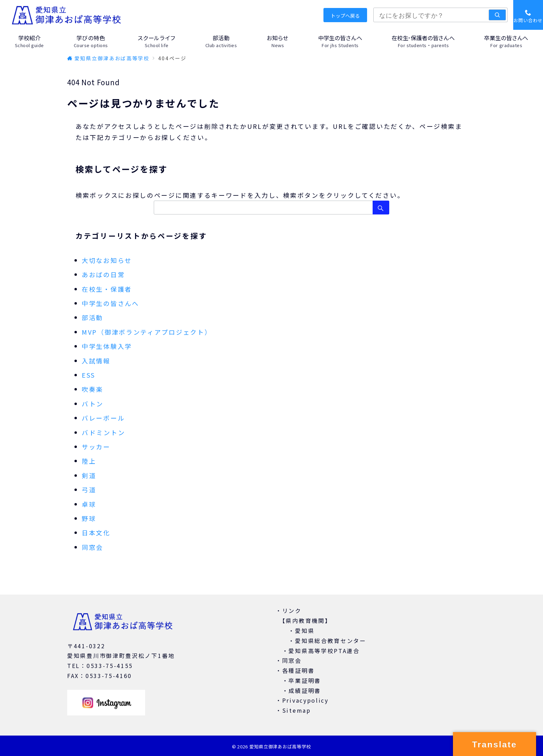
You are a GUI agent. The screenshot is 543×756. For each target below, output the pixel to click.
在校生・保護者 (107, 289)
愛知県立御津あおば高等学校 (280, 746)
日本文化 (96, 533)
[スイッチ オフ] (528, 15)
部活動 (92, 317)
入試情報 (96, 361)
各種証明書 (299, 670)
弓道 (89, 490)
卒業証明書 (305, 680)
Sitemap (297, 710)
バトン (93, 404)
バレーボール (103, 418)
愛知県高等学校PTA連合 (324, 651)
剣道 (89, 475)
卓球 (89, 504)
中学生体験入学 (107, 346)
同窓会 (92, 547)
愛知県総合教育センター (331, 641)
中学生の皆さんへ (110, 303)
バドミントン (103, 432)
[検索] (497, 15)
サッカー (96, 447)
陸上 (89, 461)
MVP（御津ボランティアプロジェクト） (147, 332)
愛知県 (305, 631)
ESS (88, 375)
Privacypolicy (305, 700)
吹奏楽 (92, 389)
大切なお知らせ (107, 260)
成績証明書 (305, 691)
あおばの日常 (103, 274)
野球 (89, 518)
